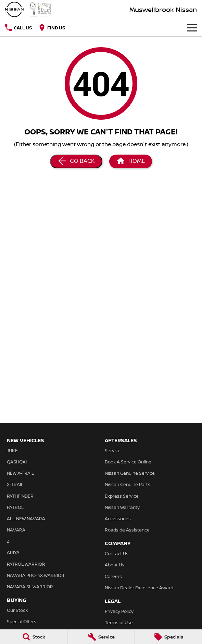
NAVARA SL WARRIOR (30, 587)
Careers (113, 576)
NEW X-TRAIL (20, 473)
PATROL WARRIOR (26, 564)
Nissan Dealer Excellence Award (139, 588)
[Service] (101, 637)
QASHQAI (17, 462)
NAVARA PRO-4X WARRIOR (36, 575)
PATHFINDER (20, 496)
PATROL (15, 507)
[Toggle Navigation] (192, 28)
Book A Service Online (128, 462)
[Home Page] (28, 9)
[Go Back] (76, 161)
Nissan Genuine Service (130, 473)
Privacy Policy (119, 611)
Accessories (118, 518)
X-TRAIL (15, 484)
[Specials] (168, 637)
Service (113, 450)
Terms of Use (119, 622)
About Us (115, 565)
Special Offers (22, 621)
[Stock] (34, 637)
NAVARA (16, 530)
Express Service (122, 496)
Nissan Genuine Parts (128, 484)
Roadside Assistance (127, 530)
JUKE (12, 450)
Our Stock (17, 610)
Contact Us (117, 553)
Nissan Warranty (122, 507)
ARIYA (13, 552)
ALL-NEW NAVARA (26, 518)
